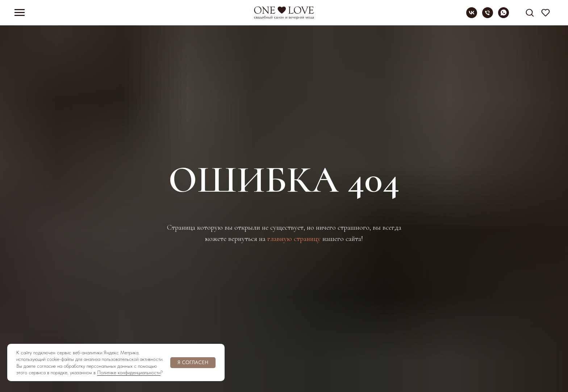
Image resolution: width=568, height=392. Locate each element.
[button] (530, 12)
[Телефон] (488, 16)
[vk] (472, 16)
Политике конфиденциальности (129, 372)
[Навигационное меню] (20, 13)
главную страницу (294, 239)
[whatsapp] (504, 16)
